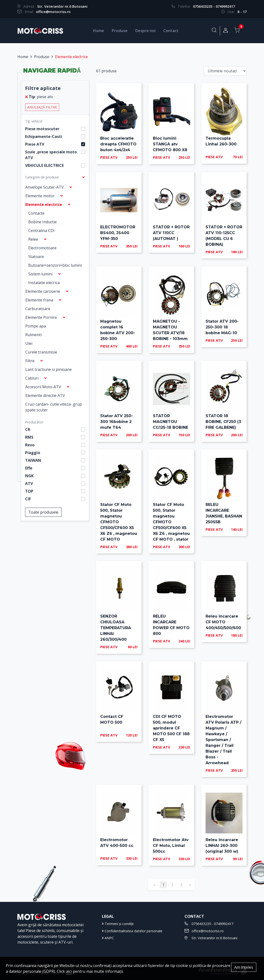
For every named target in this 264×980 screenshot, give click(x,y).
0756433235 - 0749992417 (214, 6)
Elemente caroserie (43, 291)
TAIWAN (33, 460)
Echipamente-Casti (44, 136)
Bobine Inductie (43, 222)
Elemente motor (40, 196)
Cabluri (32, 378)
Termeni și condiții (118, 924)
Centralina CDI (41, 231)
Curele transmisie (41, 352)
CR (28, 429)
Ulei (29, 343)
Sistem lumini (40, 274)
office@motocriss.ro (53, 12)
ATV (29, 483)
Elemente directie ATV (45, 395)
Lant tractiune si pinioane (49, 369)
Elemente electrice (44, 204)
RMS (29, 437)
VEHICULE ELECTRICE (44, 165)
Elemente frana (39, 300)
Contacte (36, 213)
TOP (29, 491)
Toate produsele (43, 512)
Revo (30, 445)
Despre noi (145, 31)
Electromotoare (42, 248)
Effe (29, 468)
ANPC (108, 938)
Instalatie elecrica (44, 283)
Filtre (30, 361)
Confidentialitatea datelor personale (132, 931)
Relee (33, 239)
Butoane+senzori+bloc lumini (55, 265)
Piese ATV (35, 144)
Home (99, 31)
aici (69, 971)
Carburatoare (38, 309)
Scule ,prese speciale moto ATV (51, 155)
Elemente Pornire (41, 317)
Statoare (36, 257)
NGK (29, 476)
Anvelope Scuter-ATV (45, 187)
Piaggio (33, 453)
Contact (171, 31)
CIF (28, 499)
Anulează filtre (42, 107)
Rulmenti (33, 335)
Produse (120, 31)
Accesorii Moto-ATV (43, 387)
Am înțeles (244, 967)
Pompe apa (36, 326)
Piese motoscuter (42, 129)
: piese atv (39, 97)
